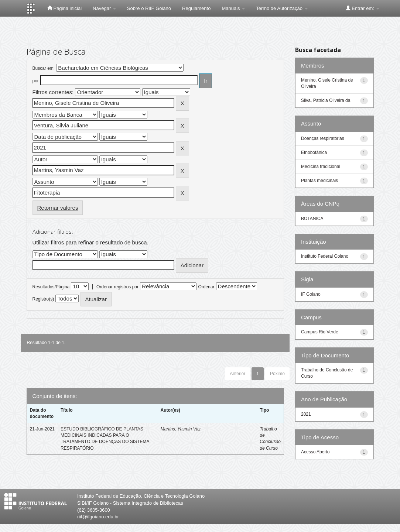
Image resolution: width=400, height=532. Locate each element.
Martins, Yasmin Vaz (180, 429)
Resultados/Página (51, 287)
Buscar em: (44, 68)
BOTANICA (312, 219)
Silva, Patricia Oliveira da (326, 100)
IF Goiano (311, 294)
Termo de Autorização (282, 8)
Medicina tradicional (321, 167)
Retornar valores (58, 208)
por (36, 81)
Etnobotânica (314, 152)
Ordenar (206, 287)
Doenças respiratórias (323, 138)
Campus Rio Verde (320, 332)
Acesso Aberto (315, 452)
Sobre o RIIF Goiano (149, 8)
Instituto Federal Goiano (325, 256)
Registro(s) (43, 299)
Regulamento (196, 8)
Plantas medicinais (319, 181)
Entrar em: (363, 8)
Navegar (104, 8)
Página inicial (64, 8)
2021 (306, 414)
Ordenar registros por (117, 287)
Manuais (233, 8)
